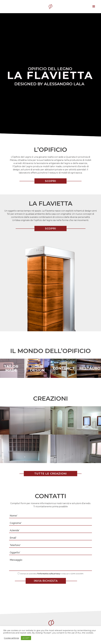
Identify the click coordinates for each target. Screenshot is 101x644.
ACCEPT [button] (26, 638)
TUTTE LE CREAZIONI (50, 474)
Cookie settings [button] (11, 638)
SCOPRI (50, 181)
